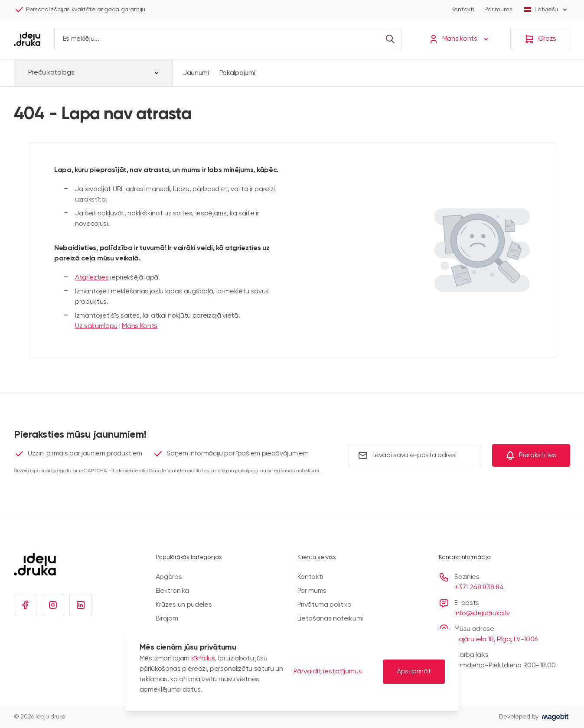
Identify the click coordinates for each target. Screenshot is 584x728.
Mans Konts (140, 326)
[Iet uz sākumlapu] (27, 39)
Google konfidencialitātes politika (188, 471)
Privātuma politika (325, 605)
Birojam (167, 619)
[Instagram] (53, 605)
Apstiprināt (414, 672)
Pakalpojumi (237, 73)
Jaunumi (196, 73)
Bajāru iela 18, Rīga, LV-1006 (496, 640)
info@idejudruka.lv (482, 614)
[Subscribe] (531, 455)
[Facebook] (25, 605)
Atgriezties (92, 278)
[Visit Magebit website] (555, 717)
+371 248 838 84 (479, 588)
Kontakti (463, 10)
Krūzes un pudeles (184, 605)
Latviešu (546, 10)
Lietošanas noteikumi (330, 619)
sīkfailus (203, 659)
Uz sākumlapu (96, 326)
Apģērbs (169, 577)
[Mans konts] (460, 39)
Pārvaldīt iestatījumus (328, 672)
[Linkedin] (81, 605)
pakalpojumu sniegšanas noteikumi (277, 471)
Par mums (498, 10)
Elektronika (172, 591)
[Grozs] (540, 39)
